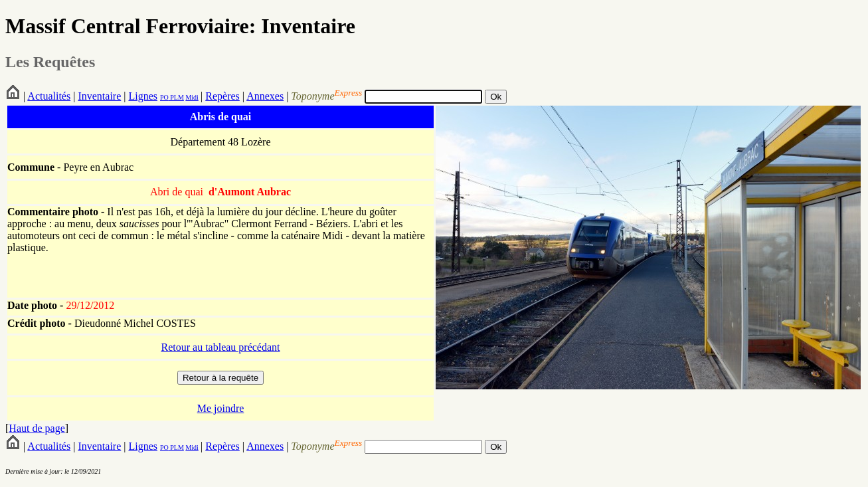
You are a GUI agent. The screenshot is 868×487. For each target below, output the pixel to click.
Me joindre (221, 408)
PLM (176, 97)
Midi (192, 97)
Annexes (265, 96)
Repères (222, 96)
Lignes (143, 96)
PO (164, 97)
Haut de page (37, 428)
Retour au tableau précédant (220, 347)
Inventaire (99, 96)
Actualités (49, 96)
